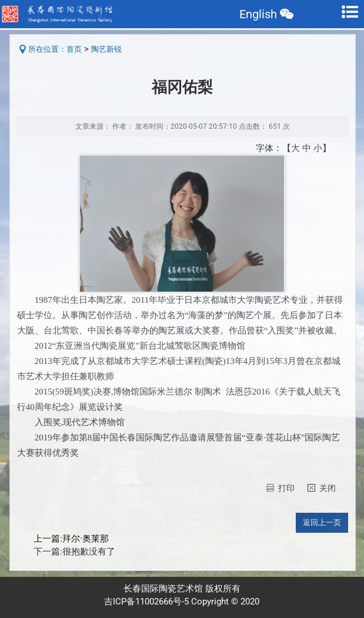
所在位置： (47, 49)
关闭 (328, 488)
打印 (286, 488)
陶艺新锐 (106, 49)
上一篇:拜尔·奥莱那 (71, 539)
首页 (74, 49)
